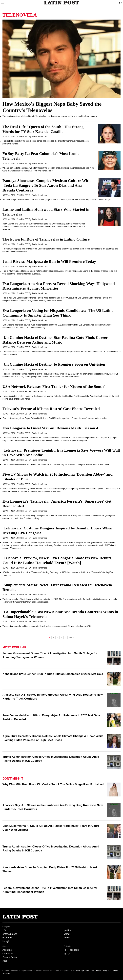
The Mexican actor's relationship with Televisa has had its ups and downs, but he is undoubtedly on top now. (50, 116)
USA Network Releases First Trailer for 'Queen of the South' (54, 386)
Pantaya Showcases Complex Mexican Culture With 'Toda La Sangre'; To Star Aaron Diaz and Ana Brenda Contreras (47, 185)
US (4, 930)
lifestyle (6, 941)
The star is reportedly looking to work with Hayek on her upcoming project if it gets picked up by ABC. (47, 626)
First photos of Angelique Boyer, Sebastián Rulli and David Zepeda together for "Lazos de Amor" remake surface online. (55, 418)
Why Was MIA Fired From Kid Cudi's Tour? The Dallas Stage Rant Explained (53, 784)
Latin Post (62, 3)
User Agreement (83, 971)
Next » (72, 637)
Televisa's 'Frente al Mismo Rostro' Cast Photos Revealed (51, 409)
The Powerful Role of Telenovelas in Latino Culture (46, 239)
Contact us (8, 953)
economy (7, 938)
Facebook (73, 950)
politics (68, 930)
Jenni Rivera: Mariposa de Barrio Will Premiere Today (49, 261)
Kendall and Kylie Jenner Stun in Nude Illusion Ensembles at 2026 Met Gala (53, 674)
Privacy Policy (10, 957)
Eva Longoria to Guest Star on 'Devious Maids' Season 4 (50, 428)
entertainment (10, 934)
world (67, 934)
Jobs (5, 961)
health (67, 938)
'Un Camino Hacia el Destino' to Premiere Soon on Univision (54, 364)
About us (7, 950)
